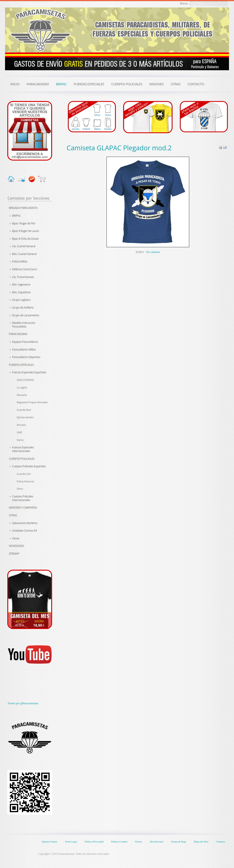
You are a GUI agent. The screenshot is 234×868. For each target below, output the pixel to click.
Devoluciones (157, 842)
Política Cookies (119, 842)
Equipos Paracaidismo (25, 342)
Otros (20, 489)
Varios (20, 440)
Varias (16, 538)
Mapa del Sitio (201, 842)
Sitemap (14, 554)
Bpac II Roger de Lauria (25, 231)
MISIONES (156, 84)
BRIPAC (16, 216)
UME (19, 432)
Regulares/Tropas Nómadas (32, 402)
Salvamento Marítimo (25, 523)
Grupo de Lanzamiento (26, 315)
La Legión (22, 387)
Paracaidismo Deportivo (26, 357)
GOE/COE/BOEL (25, 380)
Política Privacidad (94, 842)
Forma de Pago (179, 842)
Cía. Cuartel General (24, 246)
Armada (21, 425)
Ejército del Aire (25, 417)
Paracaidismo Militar (24, 350)
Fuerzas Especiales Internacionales (23, 449)
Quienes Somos (49, 842)
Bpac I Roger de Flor (24, 223)
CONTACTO (196, 84)
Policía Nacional (25, 481)
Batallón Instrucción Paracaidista (24, 325)
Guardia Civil (24, 474)
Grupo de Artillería (23, 308)
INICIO (15, 84)
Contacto (221, 842)
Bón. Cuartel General (24, 254)
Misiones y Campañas (23, 508)
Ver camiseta (153, 252)
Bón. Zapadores (21, 292)
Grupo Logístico (21, 300)
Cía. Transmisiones (23, 277)
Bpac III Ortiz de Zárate (25, 239)
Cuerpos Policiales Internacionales (23, 498)
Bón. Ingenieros (21, 285)
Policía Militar (20, 261)
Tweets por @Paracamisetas (23, 703)
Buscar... (185, 3)
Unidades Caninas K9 (24, 531)
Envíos (139, 842)
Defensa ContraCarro (25, 269)
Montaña (22, 395)
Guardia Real (24, 410)
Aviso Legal (71, 842)
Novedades (16, 546)
